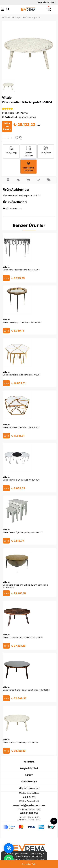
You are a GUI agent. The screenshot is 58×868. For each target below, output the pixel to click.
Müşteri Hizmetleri (29, 788)
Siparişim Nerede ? (47, 2)
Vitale (7, 98)
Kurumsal (29, 762)
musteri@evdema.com (29, 805)
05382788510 (29, 813)
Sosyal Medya (29, 782)
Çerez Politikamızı (34, 859)
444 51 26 (29, 797)
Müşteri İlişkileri (29, 768)
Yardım (29, 775)
